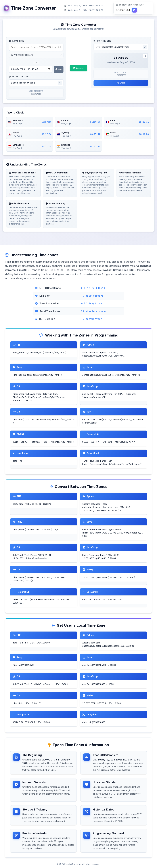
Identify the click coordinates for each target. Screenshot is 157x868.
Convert (79, 69)
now (59, 70)
